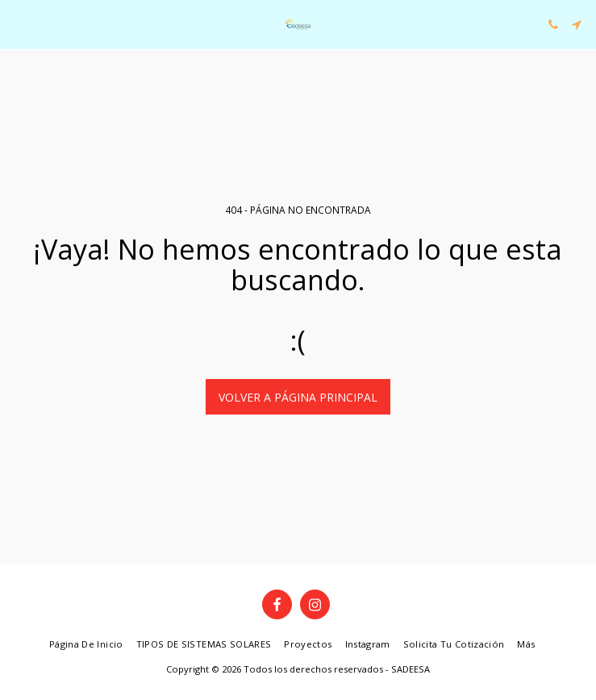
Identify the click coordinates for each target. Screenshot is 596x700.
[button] (18, 24)
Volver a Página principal (298, 397)
